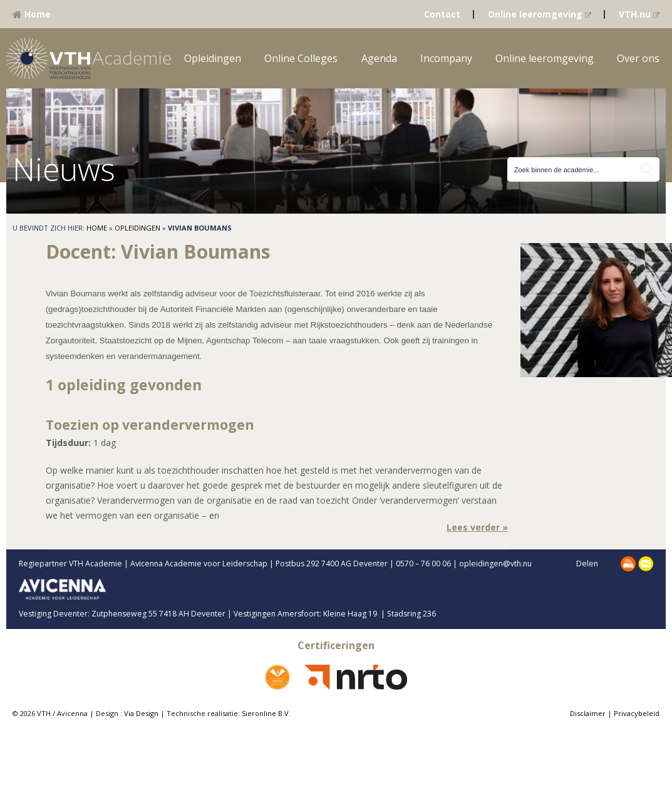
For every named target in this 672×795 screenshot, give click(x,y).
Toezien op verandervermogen (150, 425)
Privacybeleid (637, 713)
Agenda (379, 58)
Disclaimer (588, 713)
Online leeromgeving (540, 14)
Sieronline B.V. (266, 713)
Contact (442, 14)
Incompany (446, 58)
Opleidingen (213, 58)
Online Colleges (301, 58)
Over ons (638, 58)
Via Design (141, 713)
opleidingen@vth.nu (506, 564)
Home (32, 14)
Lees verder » (477, 527)
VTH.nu (639, 14)
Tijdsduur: (68, 443)
